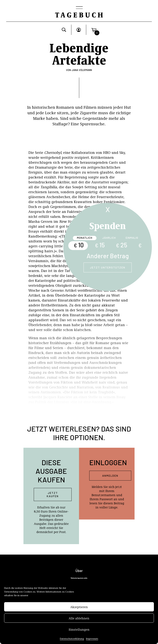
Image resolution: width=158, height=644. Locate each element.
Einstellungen (79, 631)
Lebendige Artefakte (79, 53)
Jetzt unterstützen (108, 267)
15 (100, 245)
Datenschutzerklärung (72, 640)
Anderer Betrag (108, 256)
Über (79, 571)
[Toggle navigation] (79, 8)
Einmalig (132, 238)
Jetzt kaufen (53, 494)
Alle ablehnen (79, 619)
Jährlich (109, 238)
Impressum (92, 640)
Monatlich (85, 238)
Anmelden (110, 476)
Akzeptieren (79, 608)
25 (121, 245)
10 (79, 245)
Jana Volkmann (82, 70)
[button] (94, 30)
